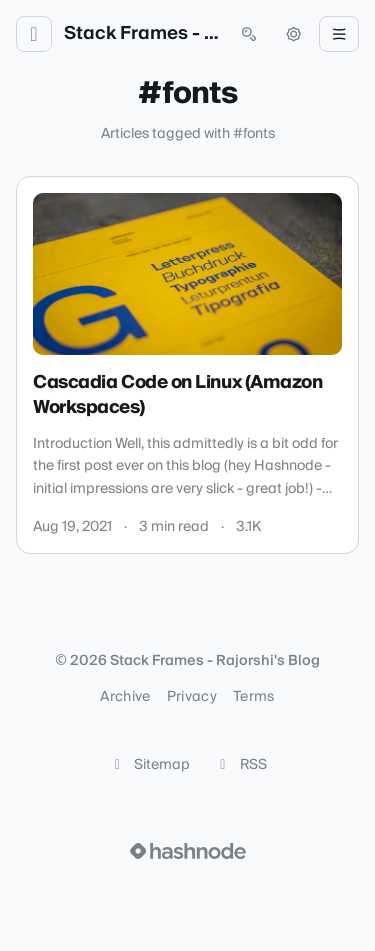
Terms (254, 697)
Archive (125, 697)
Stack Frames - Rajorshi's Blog (141, 34)
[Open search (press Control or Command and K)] (249, 34)
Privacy (192, 697)
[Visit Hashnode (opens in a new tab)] (188, 851)
